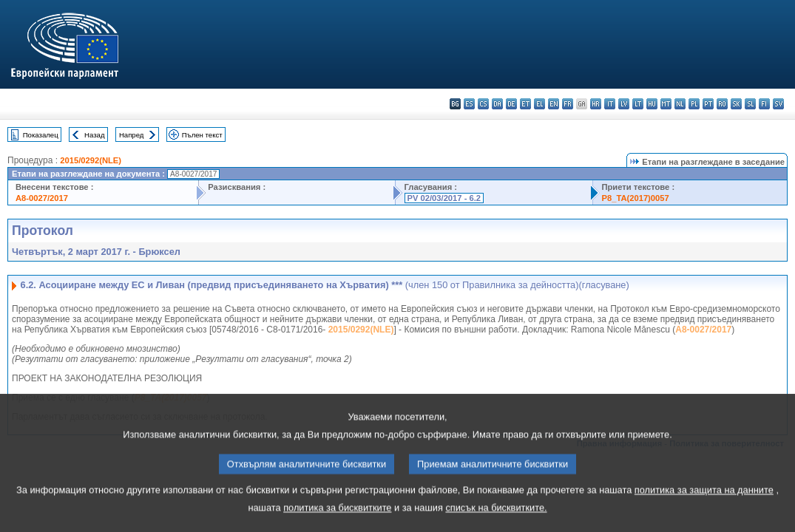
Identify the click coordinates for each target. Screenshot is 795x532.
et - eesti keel (525, 104)
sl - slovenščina (750, 104)
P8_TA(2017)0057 (636, 198)
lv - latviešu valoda (624, 104)
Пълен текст (202, 135)
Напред (132, 135)
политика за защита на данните (704, 507)
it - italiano (610, 104)
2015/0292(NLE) (91, 160)
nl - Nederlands (680, 104)
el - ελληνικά (539, 104)
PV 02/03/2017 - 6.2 (444, 198)
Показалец (41, 135)
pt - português (708, 104)
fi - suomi (764, 104)
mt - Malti (666, 104)
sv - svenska (778, 104)
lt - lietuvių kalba (638, 104)
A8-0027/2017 (42, 198)
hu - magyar (652, 104)
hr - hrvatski (596, 104)
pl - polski (694, 104)
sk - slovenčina (736, 104)
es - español (469, 104)
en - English (554, 104)
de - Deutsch (511, 104)
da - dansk (497, 104)
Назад (95, 135)
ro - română (722, 104)
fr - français (568, 104)
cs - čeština (483, 104)
